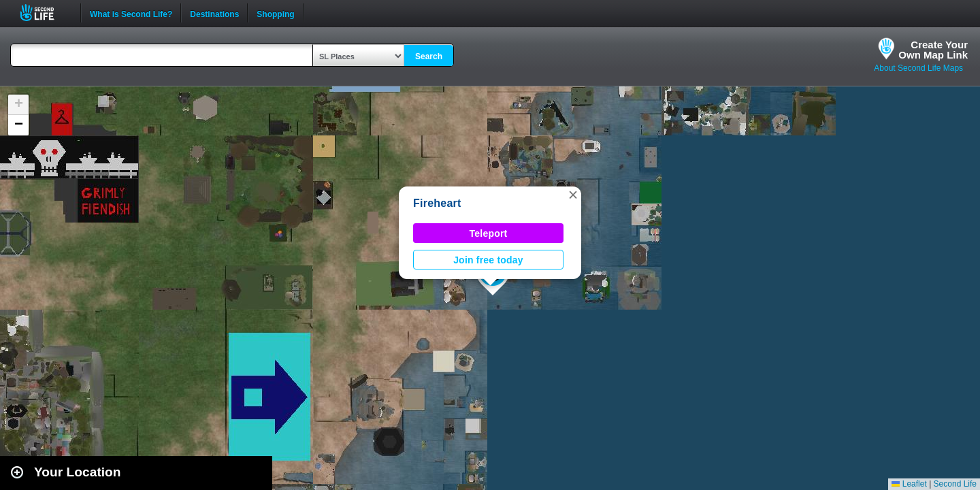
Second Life (45, 13)
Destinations (214, 13)
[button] (573, 195)
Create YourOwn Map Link (933, 50)
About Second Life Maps (918, 68)
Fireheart (437, 203)
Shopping (275, 13)
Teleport (489, 233)
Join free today (488, 260)
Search (429, 56)
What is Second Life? (131, 13)
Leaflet (909, 484)
